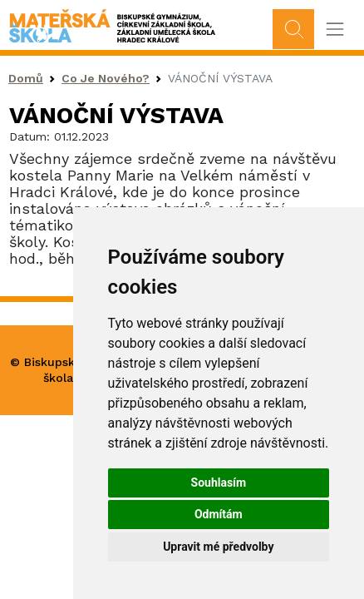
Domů (26, 78)
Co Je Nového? (106, 78)
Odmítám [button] (219, 514)
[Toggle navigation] (334, 30)
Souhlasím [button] (219, 483)
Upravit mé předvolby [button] (218, 547)
